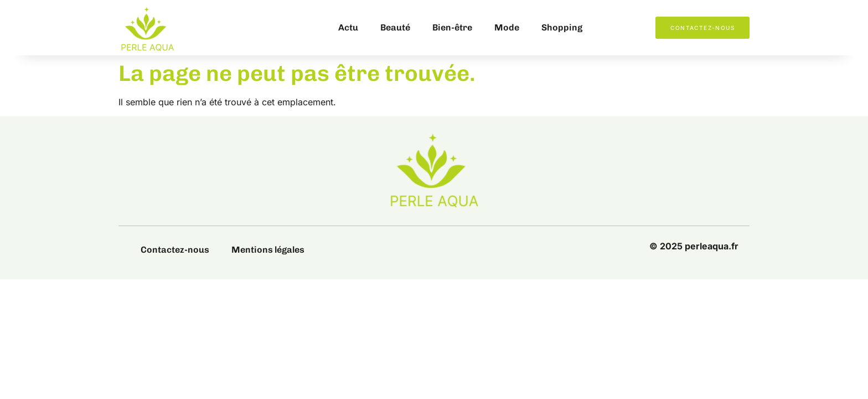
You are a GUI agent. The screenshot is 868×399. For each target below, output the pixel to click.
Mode (507, 27)
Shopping (562, 27)
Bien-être (452, 27)
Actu (348, 27)
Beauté (395, 27)
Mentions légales (268, 250)
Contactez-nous (175, 250)
